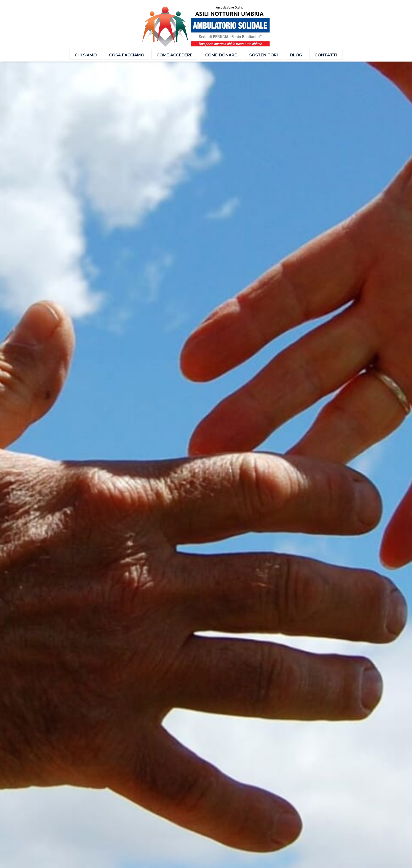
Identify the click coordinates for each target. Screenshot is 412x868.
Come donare (220, 55)
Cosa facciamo (130, 55)
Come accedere (176, 55)
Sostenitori (261, 55)
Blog (293, 55)
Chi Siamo (90, 55)
